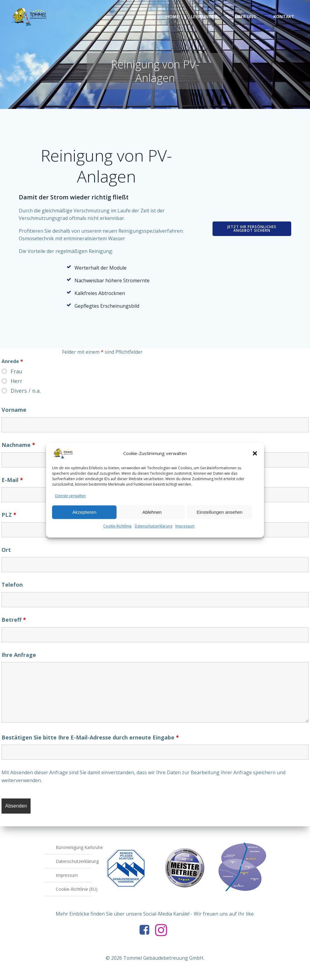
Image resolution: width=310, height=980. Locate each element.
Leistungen (207, 16)
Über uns (248, 16)
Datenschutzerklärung (153, 532)
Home (173, 16)
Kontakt (284, 16)
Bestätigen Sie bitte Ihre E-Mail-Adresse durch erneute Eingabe (90, 738)
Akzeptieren (84, 518)
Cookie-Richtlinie (117, 532)
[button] (255, 459)
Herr (16, 381)
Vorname (14, 410)
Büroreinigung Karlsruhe (74, 847)
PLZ (9, 515)
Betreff (14, 620)
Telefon (12, 585)
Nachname (18, 445)
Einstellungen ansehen (219, 518)
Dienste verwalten (70, 501)
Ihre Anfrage (19, 655)
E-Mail (12, 480)
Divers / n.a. (26, 391)
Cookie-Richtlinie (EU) (74, 889)
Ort (6, 550)
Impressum (185, 532)
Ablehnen (152, 518)
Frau (16, 372)
